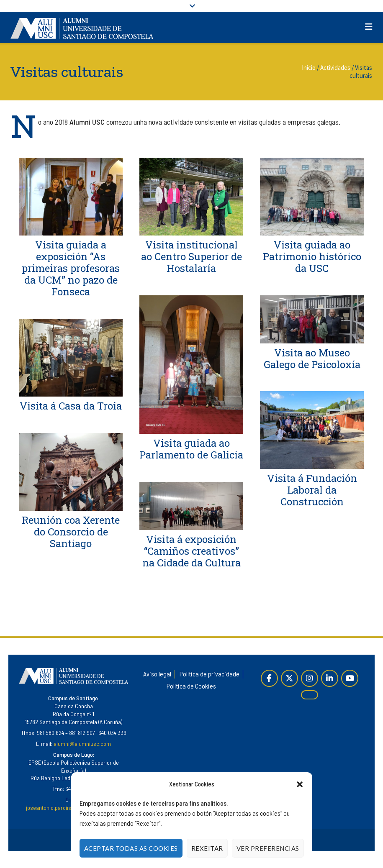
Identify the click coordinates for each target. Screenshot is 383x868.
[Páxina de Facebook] (269, 678)
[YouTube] (350, 678)
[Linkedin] (330, 678)
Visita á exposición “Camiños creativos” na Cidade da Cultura (191, 551)
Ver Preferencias (268, 848)
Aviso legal (157, 674)
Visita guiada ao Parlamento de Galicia (191, 449)
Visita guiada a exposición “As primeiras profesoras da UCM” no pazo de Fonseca (71, 268)
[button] (300, 784)
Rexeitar (207, 848)
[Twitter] (289, 678)
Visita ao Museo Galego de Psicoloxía (312, 358)
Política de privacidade (209, 674)
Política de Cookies (191, 686)
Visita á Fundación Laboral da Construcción (312, 490)
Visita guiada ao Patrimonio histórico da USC (312, 256)
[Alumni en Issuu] (310, 695)
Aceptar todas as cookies (131, 848)
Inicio (309, 68)
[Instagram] (310, 678)
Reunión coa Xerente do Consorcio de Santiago (71, 532)
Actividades (335, 68)
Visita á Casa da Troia (71, 406)
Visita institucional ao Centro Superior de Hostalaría (191, 256)
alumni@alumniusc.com (82, 744)
